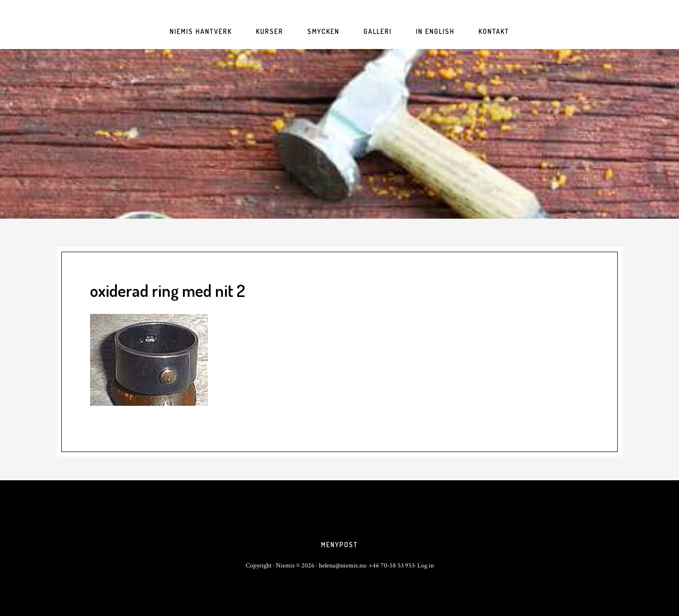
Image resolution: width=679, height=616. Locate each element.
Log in (426, 566)
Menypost (339, 545)
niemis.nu (339, 134)
